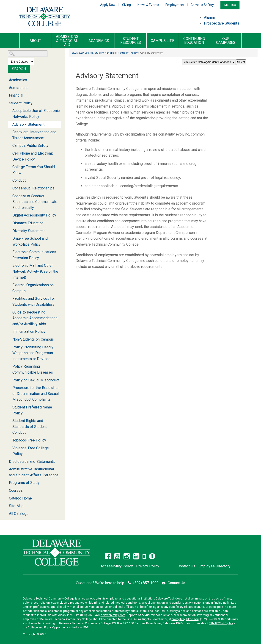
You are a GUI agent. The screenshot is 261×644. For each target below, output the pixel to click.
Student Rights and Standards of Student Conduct (30, 427)
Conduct (19, 180)
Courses (16, 490)
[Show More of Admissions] (6, 88)
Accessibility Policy (117, 566)
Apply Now (108, 5)
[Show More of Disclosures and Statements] (6, 462)
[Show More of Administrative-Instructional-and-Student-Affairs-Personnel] (6, 469)
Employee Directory (214, 566)
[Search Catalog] (28, 54)
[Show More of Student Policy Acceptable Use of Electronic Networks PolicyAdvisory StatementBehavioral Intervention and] (6, 103)
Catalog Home (20, 498)
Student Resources (131, 41)
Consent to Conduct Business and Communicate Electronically (35, 202)
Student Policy (129, 53)
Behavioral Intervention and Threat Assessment (34, 135)
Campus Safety (202, 5)
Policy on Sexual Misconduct (36, 380)
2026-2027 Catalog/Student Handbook (95, 53)
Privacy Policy (148, 566)
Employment (175, 5)
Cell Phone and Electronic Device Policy (33, 156)
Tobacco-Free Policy (29, 440)
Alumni (209, 18)
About (35, 41)
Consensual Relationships (33, 188)
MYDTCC (230, 5)
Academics (99, 41)
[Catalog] (209, 62)
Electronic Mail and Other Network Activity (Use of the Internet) (35, 271)
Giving (127, 5)
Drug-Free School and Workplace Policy (30, 241)
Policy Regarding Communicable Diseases (33, 369)
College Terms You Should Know (34, 170)
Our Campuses (226, 41)
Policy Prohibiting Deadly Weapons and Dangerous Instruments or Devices (33, 353)
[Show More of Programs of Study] (6, 483)
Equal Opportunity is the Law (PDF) (67, 627)
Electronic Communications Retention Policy (34, 255)
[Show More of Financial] (6, 95)
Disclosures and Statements (32, 462)
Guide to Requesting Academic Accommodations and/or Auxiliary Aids (35, 318)
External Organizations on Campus (33, 288)
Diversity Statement (29, 231)
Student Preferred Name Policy (32, 410)
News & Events (148, 5)
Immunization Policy (29, 332)
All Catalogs (19, 514)
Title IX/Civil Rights (221, 623)
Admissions (19, 88)
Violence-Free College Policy (31, 451)
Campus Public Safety (30, 146)
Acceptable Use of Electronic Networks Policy (36, 114)
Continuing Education (194, 41)
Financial (16, 95)
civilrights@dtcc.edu (185, 619)
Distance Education (28, 223)
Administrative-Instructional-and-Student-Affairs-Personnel (34, 472)
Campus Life (162, 41)
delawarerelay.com (113, 615)
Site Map (16, 506)
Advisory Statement (28, 124)
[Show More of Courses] (6, 490)
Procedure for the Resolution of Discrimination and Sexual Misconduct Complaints (36, 394)
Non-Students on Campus (33, 339)
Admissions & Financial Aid (67, 41)
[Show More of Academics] (6, 80)
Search (19, 69)
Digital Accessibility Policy (34, 215)
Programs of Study (24, 483)
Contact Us (186, 566)
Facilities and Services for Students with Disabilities (34, 301)
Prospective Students (222, 23)
